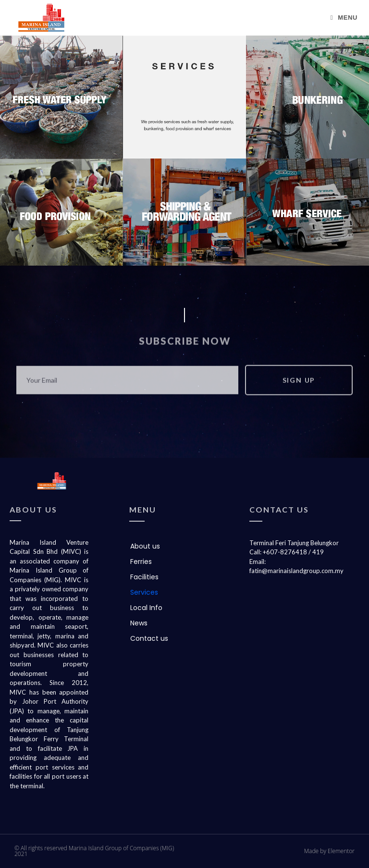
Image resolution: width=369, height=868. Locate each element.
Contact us (149, 638)
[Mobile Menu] (344, 18)
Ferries (141, 562)
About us (145, 546)
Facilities (144, 577)
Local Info (146, 608)
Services (144, 592)
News (139, 623)
